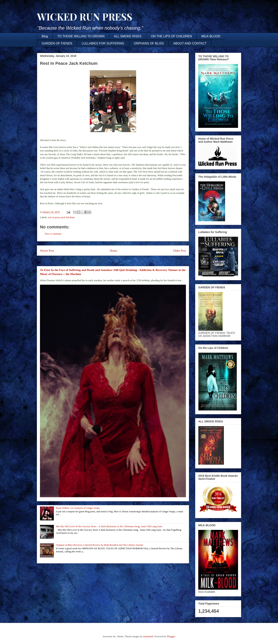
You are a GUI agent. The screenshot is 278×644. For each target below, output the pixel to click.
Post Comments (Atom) (120, 260)
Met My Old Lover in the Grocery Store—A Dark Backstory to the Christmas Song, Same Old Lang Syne (109, 526)
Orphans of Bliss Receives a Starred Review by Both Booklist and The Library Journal (99, 545)
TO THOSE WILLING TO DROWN (81, 36)
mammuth (148, 636)
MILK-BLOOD (211, 36)
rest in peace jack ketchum (61, 217)
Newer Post (47, 251)
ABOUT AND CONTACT (190, 43)
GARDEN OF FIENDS (57, 43)
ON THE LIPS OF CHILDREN (171, 36)
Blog (45, 36)
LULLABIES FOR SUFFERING (103, 43)
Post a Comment (53, 234)
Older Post (180, 251)
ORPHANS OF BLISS (149, 43)
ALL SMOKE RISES (128, 36)
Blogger (171, 636)
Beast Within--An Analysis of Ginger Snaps (78, 508)
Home (114, 251)
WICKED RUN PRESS (85, 17)
